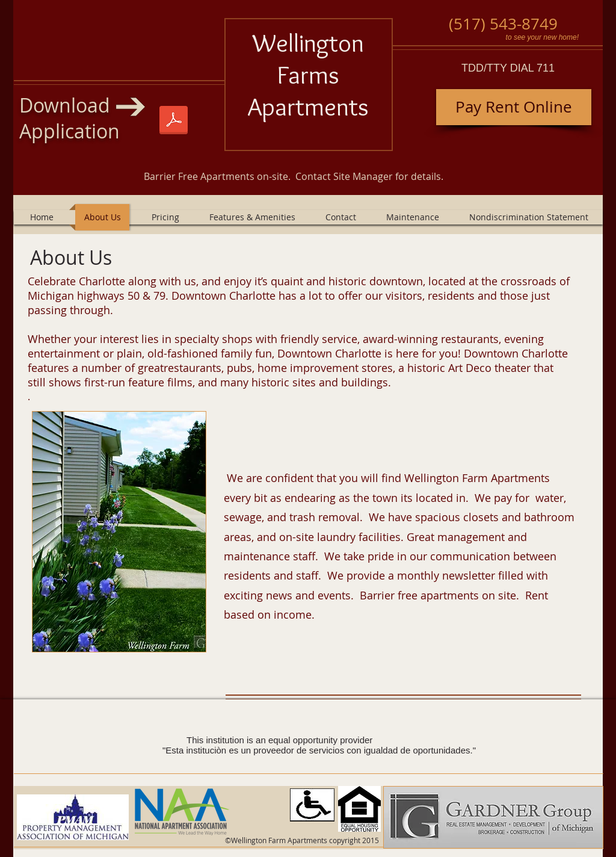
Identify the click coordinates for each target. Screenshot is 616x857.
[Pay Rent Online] (514, 107)
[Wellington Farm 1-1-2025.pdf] (174, 122)
